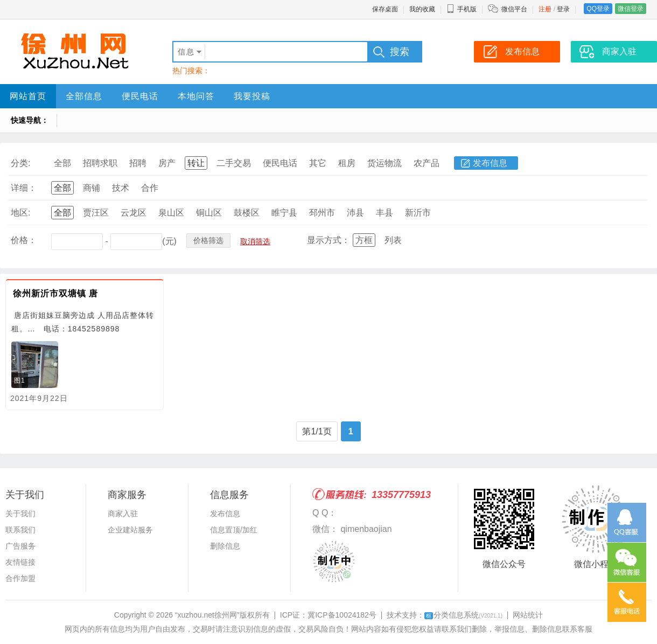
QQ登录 (598, 9)
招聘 (138, 163)
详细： (24, 188)
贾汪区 (96, 213)
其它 (318, 163)
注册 (545, 9)
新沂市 (418, 213)
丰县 (385, 213)
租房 (347, 163)
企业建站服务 (130, 530)
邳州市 (322, 213)
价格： (24, 240)
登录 (563, 9)
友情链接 (20, 562)
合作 (150, 188)
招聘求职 (100, 163)
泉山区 (171, 213)
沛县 (355, 213)
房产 (167, 163)
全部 (62, 163)
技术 (121, 188)
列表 (393, 240)
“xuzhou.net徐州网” (207, 615)
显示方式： (328, 240)
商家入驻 (123, 514)
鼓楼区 (247, 213)
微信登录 (631, 9)
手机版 (462, 9)
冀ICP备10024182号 (342, 615)
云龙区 (134, 213)
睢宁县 (284, 213)
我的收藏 (422, 9)
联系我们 (20, 530)
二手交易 (234, 163)
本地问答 (196, 96)
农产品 (427, 163)
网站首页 (28, 96)
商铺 (92, 188)
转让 (196, 163)
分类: (20, 163)
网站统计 (528, 615)
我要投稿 (252, 96)
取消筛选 (255, 241)
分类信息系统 (463, 615)
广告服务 (20, 546)
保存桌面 (385, 9)
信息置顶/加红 (234, 530)
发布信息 (490, 163)
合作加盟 (20, 578)
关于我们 (20, 514)
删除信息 (225, 546)
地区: (20, 213)
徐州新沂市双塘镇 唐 (55, 293)
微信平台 (514, 9)
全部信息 (84, 96)
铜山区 (209, 213)
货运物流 (385, 163)
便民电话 (140, 96)
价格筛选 (208, 240)
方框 (364, 240)
